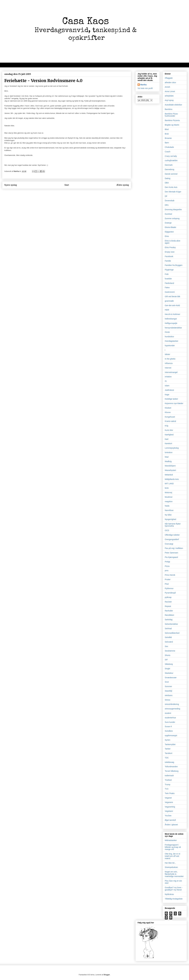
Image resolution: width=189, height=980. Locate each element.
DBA (167, 183)
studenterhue (170, 718)
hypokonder (170, 346)
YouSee (168, 816)
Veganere (169, 802)
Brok (167, 134)
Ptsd (167, 584)
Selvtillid (168, 637)
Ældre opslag (123, 185)
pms (167, 571)
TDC (167, 758)
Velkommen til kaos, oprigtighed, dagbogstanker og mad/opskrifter (37, 65)
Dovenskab (170, 201)
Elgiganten (169, 232)
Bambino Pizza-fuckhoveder (171, 115)
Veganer (168, 798)
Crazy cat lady (171, 156)
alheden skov (170, 82)
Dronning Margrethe (173, 210)
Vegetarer (169, 811)
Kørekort (168, 443)
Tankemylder (170, 744)
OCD (167, 530)
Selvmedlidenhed (172, 633)
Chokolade (169, 147)
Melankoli (169, 475)
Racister (168, 602)
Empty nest (170, 252)
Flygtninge (169, 270)
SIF (166, 660)
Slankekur (169, 673)
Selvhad (168, 629)
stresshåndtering (172, 704)
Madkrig (168, 461)
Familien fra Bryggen (174, 265)
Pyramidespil (170, 593)
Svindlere (169, 731)
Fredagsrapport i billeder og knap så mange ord (173, 847)
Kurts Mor (169, 430)
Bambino (169, 109)
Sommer (168, 686)
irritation (168, 377)
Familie (168, 261)
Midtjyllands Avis (172, 479)
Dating (168, 178)
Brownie (168, 138)
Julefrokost (169, 390)
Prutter (168, 579)
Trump (168, 784)
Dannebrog (169, 169)
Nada (167, 506)
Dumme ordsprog (172, 218)
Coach (168, 152)
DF (166, 196)
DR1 (167, 205)
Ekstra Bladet (170, 227)
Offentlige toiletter (172, 535)
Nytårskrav (169, 894)
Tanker (168, 749)
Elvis (167, 236)
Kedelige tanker (171, 399)
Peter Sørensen (171, 553)
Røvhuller (169, 611)
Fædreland (169, 283)
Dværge (168, 223)
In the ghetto (170, 359)
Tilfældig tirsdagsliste (174, 899)
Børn (167, 143)
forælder (168, 279)
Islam (167, 386)
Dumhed (168, 214)
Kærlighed (169, 435)
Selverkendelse (171, 624)
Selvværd (169, 642)
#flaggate (169, 78)
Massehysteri (170, 470)
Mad (167, 457)
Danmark (169, 165)
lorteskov (169, 452)
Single (167, 669)
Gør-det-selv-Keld (172, 305)
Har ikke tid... (170, 863)
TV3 (167, 789)
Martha (143, 85)
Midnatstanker (171, 840)
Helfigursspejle (171, 323)
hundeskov (169, 337)
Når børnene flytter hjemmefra (173, 525)
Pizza (167, 566)
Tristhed (168, 780)
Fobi (167, 274)
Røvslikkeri (169, 615)
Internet (168, 368)
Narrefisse (169, 510)
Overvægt (169, 544)
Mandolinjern (170, 466)
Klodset (168, 408)
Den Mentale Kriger (173, 192)
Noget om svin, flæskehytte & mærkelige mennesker (174, 874)
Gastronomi (170, 292)
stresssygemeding (172, 709)
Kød (167, 439)
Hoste (167, 332)
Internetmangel (171, 372)
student (168, 713)
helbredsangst (171, 319)
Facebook (169, 256)
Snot (167, 682)
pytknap (168, 597)
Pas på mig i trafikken (174, 548)
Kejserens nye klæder (174, 403)
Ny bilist (168, 515)
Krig (166, 426)
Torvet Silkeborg (172, 771)
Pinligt (167, 562)
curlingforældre (171, 160)
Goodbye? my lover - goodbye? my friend (174, 889)
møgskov (169, 501)
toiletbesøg (169, 762)
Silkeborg (169, 664)
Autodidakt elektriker (173, 105)
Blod (167, 129)
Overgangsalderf (172, 539)
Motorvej (168, 493)
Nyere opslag (11, 185)
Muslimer (169, 497)
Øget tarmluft (170, 820)
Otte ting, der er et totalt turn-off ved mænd (172, 856)
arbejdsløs (169, 96)
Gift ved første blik (172, 296)
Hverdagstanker (172, 341)
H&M (167, 310)
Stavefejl (168, 691)
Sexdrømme (170, 651)
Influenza (169, 363)
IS (166, 381)
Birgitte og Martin (172, 125)
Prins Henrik (170, 575)
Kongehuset (170, 417)
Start (67, 185)
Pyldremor (169, 588)
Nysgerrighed (170, 519)
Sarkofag (169, 620)
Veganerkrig (170, 807)
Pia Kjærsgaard (171, 557)
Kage (167, 395)
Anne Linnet (170, 91)
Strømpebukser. (172, 867)
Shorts (168, 655)
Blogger (107, 975)
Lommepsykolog (172, 448)
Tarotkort (168, 753)
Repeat (168, 606)
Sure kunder (170, 722)
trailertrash (169, 776)
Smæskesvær (171, 678)
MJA (167, 488)
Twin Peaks (170, 793)
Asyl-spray (169, 100)
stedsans (169, 695)
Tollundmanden (171, 767)
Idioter (167, 354)
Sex (166, 646)
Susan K (168, 726)
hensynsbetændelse (173, 328)
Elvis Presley (170, 247)
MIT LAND (169, 484)
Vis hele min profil (145, 88)
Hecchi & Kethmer (172, 314)
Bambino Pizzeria (172, 120)
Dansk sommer (171, 174)
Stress (168, 700)
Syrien (168, 740)
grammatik (169, 301)
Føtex (167, 287)
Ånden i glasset (171, 825)
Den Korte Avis (171, 187)
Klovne (168, 412)
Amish (167, 87)
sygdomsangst (171, 735)
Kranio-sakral (170, 421)
